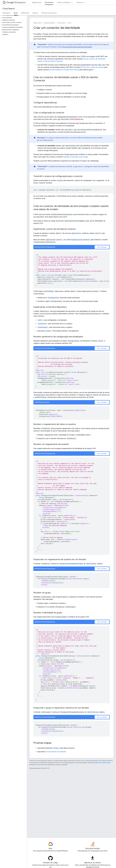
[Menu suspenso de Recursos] (86, 2)
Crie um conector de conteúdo (55, 752)
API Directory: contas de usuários (92, 67)
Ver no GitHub (102, 247)
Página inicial (37, 2)
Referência (25, 13)
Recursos (80, 2)
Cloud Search (9, 9)
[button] (13, 18)
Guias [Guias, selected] (16, 13)
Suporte (35, 13)
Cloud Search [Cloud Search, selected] (49, 2)
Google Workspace (49, 23)
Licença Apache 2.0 (70, 763)
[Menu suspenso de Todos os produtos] (73, 2)
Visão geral (6, 13)
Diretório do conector (49, 13)
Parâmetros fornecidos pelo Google (75, 157)
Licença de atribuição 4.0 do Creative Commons (99, 761)
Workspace (16, 2)
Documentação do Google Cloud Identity (65, 70)
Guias (69, 23)
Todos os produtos (64, 2)
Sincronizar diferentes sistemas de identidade (77, 47)
